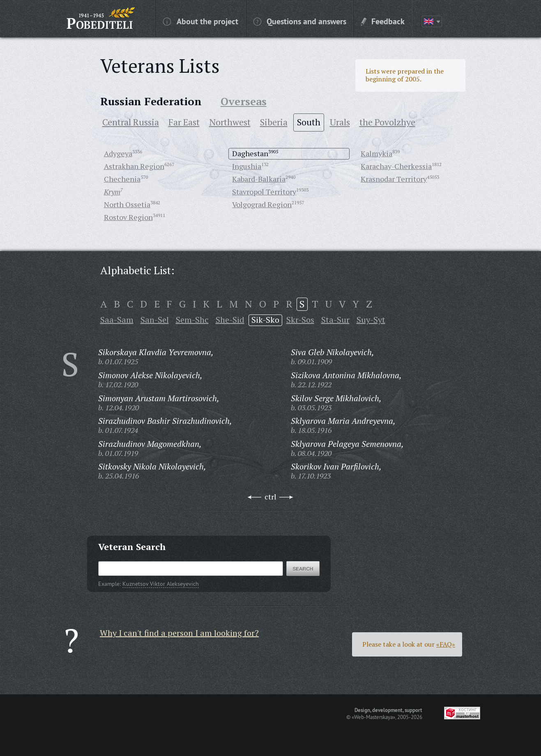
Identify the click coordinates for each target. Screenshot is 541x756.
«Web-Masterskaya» (373, 717)
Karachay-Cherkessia (396, 166)
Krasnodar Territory (394, 179)
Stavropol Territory (264, 192)
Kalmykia (376, 153)
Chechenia (122, 179)
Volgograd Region (262, 204)
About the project (201, 21)
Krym (112, 192)
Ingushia (247, 166)
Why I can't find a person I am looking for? (179, 633)
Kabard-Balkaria (259, 179)
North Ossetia (127, 204)
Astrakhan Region (134, 166)
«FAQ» (446, 644)
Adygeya (118, 153)
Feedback (383, 21)
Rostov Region (128, 217)
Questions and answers (300, 21)
